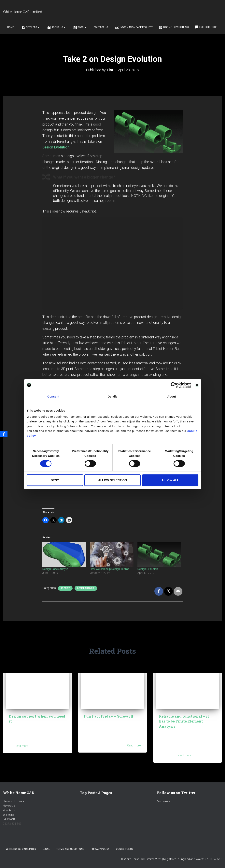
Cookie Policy (125, 849)
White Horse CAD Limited (21, 849)
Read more (21, 746)
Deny (55, 480)
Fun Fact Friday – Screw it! (108, 716)
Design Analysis (86, 588)
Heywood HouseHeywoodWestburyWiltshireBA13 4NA (13, 810)
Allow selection (112, 480)
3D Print (65, 588)
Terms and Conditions (70, 849)
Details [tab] (113, 396)
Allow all (170, 480)
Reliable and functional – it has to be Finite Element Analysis (184, 721)
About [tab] (172, 396)
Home (10, 27)
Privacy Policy (100, 849)
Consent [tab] (53, 396)
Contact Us (100, 27)
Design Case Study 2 (55, 569)
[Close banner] (197, 385)
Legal (46, 849)
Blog (79, 27)
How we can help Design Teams (110, 569)
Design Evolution (148, 569)
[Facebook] (4, 434)
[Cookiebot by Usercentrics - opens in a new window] (174, 385)
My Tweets (164, 801)
